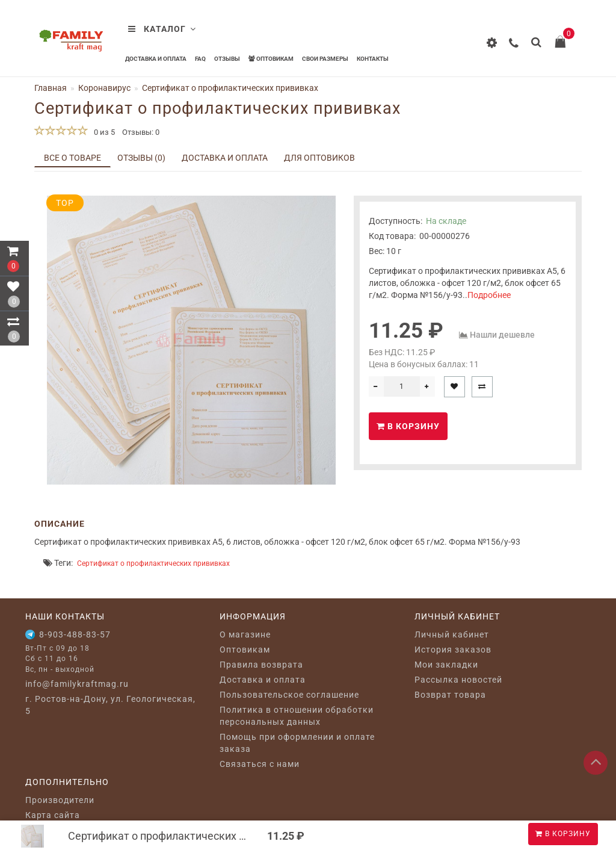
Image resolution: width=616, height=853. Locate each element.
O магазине (245, 634)
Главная (51, 88)
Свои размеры (325, 59)
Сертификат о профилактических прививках (153, 563)
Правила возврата (261, 665)
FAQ (200, 59)
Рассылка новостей (458, 680)
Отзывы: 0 (141, 132)
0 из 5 (103, 132)
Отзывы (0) (141, 158)
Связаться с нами (260, 764)
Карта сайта (53, 815)
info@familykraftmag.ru (77, 684)
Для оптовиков (319, 158)
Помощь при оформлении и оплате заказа (297, 743)
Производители (60, 800)
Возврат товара (450, 695)
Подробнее (489, 295)
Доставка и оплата (156, 59)
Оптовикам (271, 59)
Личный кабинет (452, 634)
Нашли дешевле (502, 335)
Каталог (162, 29)
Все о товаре (72, 158)
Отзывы (227, 59)
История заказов (453, 650)
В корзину (563, 834)
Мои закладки (446, 665)
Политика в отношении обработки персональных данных (297, 716)
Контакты (373, 59)
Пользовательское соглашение (289, 695)
